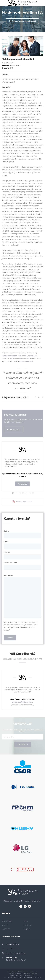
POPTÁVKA (27, 925)
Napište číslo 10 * (10, 563)
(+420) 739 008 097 (13, 944)
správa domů (30, 975)
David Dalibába (15, 65)
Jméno (6, 531)
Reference (22, 484)
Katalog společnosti (23, 502)
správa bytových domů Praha (15, 977)
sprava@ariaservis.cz (14, 949)
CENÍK (26, 921)
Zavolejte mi (23, 744)
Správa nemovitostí (17, 975)
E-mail (6, 542)
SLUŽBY (5, 925)
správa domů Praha (34, 977)
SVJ (11, 68)
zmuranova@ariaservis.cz (23, 702)
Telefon (7, 552)
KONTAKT (27, 929)
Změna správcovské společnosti (22, 21)
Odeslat (10, 638)
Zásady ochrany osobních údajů (19, 973)
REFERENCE (6, 929)
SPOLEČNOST (7, 921)
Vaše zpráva (8, 576)
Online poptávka (14, 429)
